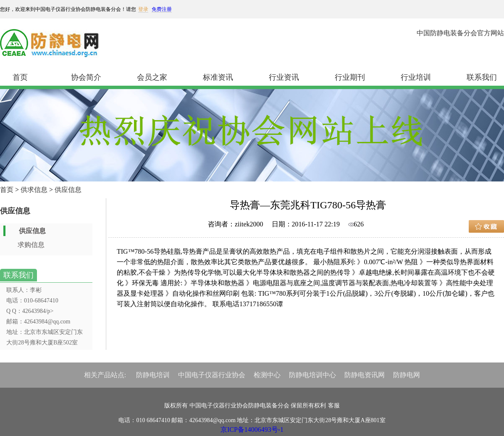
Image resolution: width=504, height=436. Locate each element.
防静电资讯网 (365, 375)
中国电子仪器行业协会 (212, 375)
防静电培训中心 (312, 375)
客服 (334, 406)
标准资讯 (218, 77)
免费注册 (162, 9)
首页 (20, 77)
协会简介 (86, 77)
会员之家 (152, 77)
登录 (143, 9)
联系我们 (482, 77)
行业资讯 (284, 77)
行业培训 (416, 77)
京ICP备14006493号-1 (252, 429)
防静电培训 (153, 375)
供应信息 (68, 190)
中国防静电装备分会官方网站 (460, 33)
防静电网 (407, 375)
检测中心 (267, 375)
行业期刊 (350, 77)
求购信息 (31, 245)
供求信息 (34, 190)
